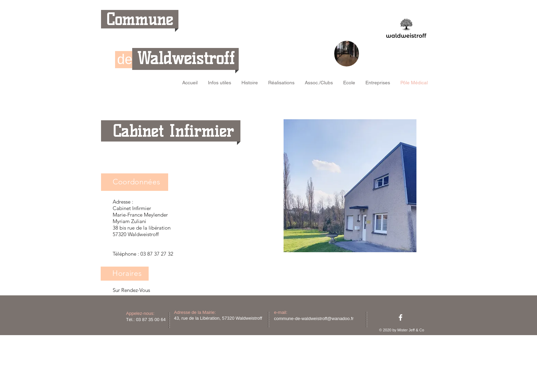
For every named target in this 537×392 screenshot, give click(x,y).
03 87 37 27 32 (157, 254)
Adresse (122, 202)
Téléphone (124, 254)
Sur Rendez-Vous (131, 290)
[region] (347, 54)
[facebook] (401, 317)
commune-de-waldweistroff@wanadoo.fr (314, 318)
